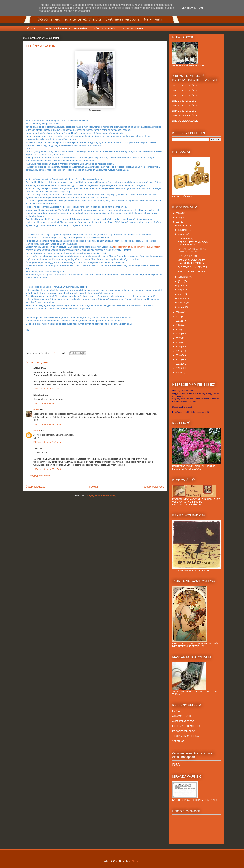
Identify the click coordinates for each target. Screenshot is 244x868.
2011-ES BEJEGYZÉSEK (185, 96)
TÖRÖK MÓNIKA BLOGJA (185, 736)
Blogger (135, 861)
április (182, 294)
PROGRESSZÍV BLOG (184, 731)
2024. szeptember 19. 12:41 (47, 389)
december (184, 226)
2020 (179, 325)
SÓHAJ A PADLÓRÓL (105, 29)
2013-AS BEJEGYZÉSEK (185, 106)
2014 (179, 351)
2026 (179, 213)
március (183, 298)
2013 (179, 355)
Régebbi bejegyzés (153, 487)
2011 (179, 364)
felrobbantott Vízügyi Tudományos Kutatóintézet (137, 247)
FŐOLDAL (32, 29)
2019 (179, 329)
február (182, 303)
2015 (179, 347)
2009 (179, 372)
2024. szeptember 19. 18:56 (47, 424)
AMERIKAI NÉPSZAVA (184, 721)
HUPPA (176, 711)
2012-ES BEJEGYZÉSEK (185, 101)
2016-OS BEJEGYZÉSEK (185, 121)
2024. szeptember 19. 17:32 (47, 403)
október (182, 234)
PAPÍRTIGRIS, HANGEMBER (192, 267)
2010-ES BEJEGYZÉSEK (185, 91)
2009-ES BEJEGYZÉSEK (185, 86)
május (182, 290)
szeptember (185, 238)
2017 (179, 338)
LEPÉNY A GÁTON (187, 256)
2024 (179, 222)
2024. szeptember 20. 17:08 (47, 469)
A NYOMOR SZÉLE (182, 716)
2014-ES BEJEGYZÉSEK (185, 111)
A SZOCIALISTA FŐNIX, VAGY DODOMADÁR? (193, 243)
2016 (179, 342)
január (182, 307)
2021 (179, 321)
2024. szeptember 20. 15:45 (47, 442)
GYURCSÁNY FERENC (134, 29)
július (181, 281)
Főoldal (93, 487)
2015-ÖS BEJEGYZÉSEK (185, 116)
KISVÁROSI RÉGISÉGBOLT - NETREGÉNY (65, 29)
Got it (202, 8)
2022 (179, 317)
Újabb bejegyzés (35, 487)
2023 (179, 312)
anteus (37, 431)
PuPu (36, 410)
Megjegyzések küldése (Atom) (101, 495)
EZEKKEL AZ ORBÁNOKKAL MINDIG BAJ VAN (192, 250)
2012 (179, 359)
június (182, 285)
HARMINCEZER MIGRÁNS (191, 271)
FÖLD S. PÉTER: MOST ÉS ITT (188, 726)
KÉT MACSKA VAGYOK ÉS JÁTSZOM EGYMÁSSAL (191, 262)
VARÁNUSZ (178, 741)
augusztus (184, 277)
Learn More (189, 8)
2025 (179, 217)
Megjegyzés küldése (40, 475)
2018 (179, 334)
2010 (179, 368)
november (184, 230)
